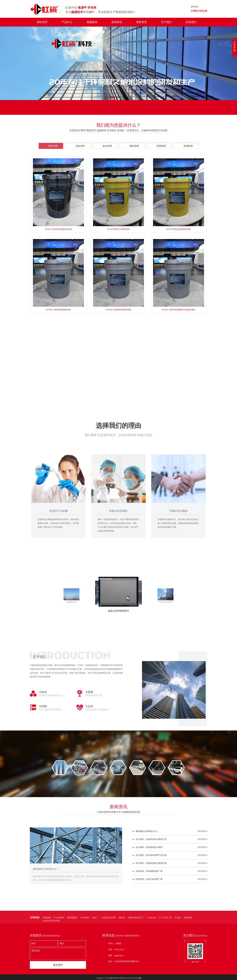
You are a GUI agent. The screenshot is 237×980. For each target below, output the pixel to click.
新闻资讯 (117, 22)
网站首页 (42, 22)
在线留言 (43, 110)
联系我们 (191, 22)
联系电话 (108, 110)
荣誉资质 (142, 22)
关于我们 (166, 22)
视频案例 (92, 22)
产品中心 (67, 22)
